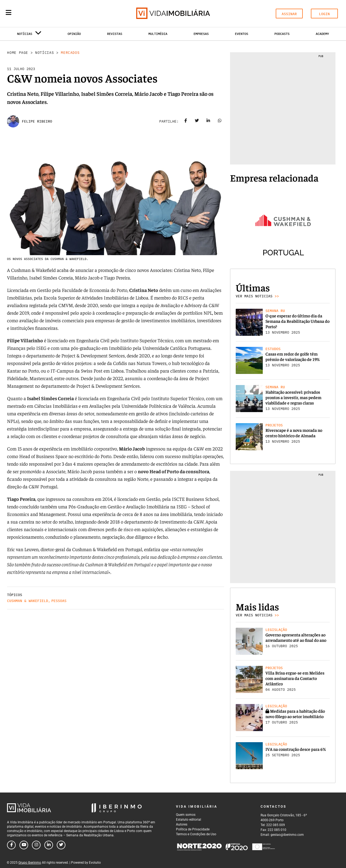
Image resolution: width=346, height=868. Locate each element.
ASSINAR (289, 14)
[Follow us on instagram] (36, 845)
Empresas (201, 34)
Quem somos (186, 815)
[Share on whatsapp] (220, 121)
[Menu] (9, 12)
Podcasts (282, 34)
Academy (322, 34)
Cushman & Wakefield (28, 601)
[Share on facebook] (186, 121)
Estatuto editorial (189, 820)
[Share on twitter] (197, 121)
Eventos (242, 34)
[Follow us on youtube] (24, 845)
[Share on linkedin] (208, 121)
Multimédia (158, 34)
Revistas (115, 34)
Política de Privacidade (193, 829)
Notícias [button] (29, 35)
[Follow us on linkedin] (49, 845)
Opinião (74, 34)
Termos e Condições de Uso (196, 834)
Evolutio (95, 863)
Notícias (44, 53)
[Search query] (40, 14)
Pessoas (59, 601)
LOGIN (324, 14)
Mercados (70, 53)
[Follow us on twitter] (61, 845)
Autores (182, 824)
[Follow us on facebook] (11, 845)
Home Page (18, 53)
